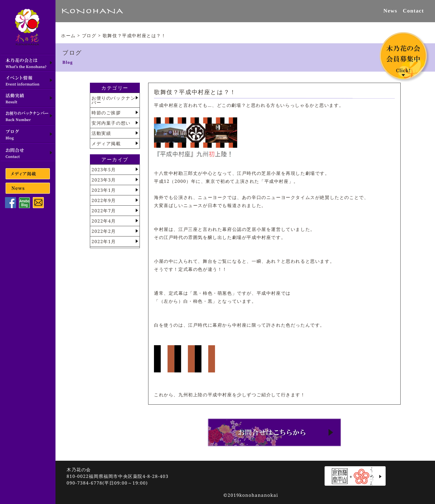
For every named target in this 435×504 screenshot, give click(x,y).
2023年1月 (104, 190)
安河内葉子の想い (111, 123)
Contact (413, 11)
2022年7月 (104, 211)
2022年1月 (104, 241)
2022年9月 (104, 200)
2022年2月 (104, 231)
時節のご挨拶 (106, 113)
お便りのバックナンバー (113, 100)
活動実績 (101, 133)
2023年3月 (104, 180)
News (390, 11)
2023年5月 (104, 170)
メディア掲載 (106, 143)
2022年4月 (104, 221)
